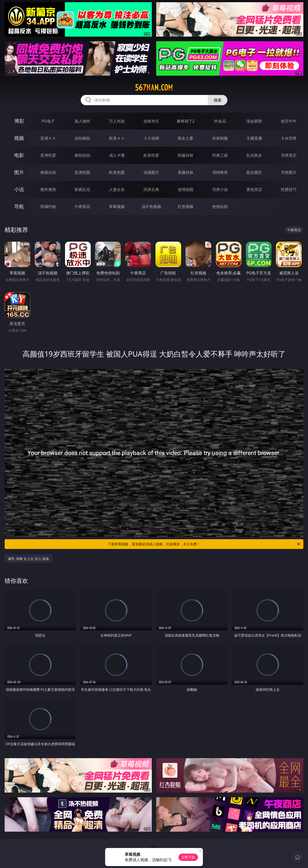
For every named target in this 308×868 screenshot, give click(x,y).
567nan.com (154, 88)
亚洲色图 (82, 172)
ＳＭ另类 (289, 138)
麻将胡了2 (186, 121)
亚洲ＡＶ (48, 138)
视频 (19, 138)
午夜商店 (82, 207)
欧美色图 (117, 172)
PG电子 (48, 121)
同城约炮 (48, 207)
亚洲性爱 (48, 155)
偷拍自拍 (82, 155)
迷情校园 (186, 189)
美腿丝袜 (186, 172)
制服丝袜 (186, 155)
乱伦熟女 (254, 155)
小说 (19, 189)
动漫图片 (151, 172)
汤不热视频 (151, 207)
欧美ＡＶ (117, 138)
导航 (19, 206)
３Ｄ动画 (151, 138)
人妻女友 (117, 189)
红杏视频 (186, 207)
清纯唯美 (220, 172)
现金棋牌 (254, 121)
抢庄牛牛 (289, 121)
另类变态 (289, 155)
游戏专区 (151, 121)
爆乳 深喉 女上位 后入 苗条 (29, 559)
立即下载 (188, 857)
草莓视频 (117, 207)
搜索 (218, 100)
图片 (19, 172)
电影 (19, 155)
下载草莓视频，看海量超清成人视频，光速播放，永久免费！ (204, 544)
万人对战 (117, 121)
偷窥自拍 (48, 172)
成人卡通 (117, 155)
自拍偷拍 (82, 138)
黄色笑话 (254, 189)
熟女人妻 (186, 138)
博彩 (19, 121)
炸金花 (220, 121)
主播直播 (254, 138)
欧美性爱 (151, 155)
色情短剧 (220, 207)
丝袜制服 (220, 138)
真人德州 (82, 121)
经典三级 (220, 155)
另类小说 (220, 189)
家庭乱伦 (82, 189)
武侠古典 (151, 189)
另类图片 (289, 172)
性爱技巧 (289, 189)
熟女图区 (254, 172)
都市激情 (48, 189)
